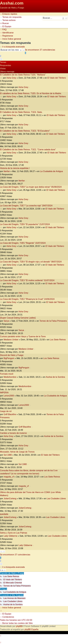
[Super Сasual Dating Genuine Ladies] (18, 318)
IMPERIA (4, 393)
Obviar (3, 11)
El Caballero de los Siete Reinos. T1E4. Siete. (21, 112)
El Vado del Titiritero (57, 78)
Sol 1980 (8, 455)
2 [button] (1, 56)
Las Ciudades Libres (56, 499)
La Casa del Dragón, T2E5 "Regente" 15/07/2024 (23, 243)
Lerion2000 (9, 396)
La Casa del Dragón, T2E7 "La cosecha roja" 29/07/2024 (26, 206)
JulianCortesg (10, 499)
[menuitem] (11, 17)
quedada (4, 514)
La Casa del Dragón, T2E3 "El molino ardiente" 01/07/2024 (27, 280)
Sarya (6, 321)
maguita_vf (9, 477)
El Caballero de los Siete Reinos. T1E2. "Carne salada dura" (28, 150)
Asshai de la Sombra (55, 377)
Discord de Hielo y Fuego (12, 355)
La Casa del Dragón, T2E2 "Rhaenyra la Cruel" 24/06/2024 (27, 299)
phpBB (19, 626)
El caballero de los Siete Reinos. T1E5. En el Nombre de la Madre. (31, 93)
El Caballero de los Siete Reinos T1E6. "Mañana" (23, 75)
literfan (7, 171)
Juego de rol (6, 411)
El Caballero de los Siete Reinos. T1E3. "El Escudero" (25, 131)
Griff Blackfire (10, 414)
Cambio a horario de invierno (13, 433)
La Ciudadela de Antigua (51, 171)
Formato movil (7, 374)
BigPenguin (9, 358)
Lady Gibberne (10, 536)
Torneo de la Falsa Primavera (53, 321)
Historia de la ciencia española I (15, 168)
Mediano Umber (11, 340)
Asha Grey (11, 78)
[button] (1, 59)
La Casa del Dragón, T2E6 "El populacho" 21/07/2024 (25, 224)
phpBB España (31, 629)
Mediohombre (10, 377)
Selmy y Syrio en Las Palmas (14, 533)
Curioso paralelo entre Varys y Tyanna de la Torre (23, 336)
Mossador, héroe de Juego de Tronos (17, 452)
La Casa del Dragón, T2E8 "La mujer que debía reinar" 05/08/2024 (31, 187)
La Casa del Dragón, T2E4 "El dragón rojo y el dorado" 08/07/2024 (31, 262)
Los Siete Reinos (58, 340)
